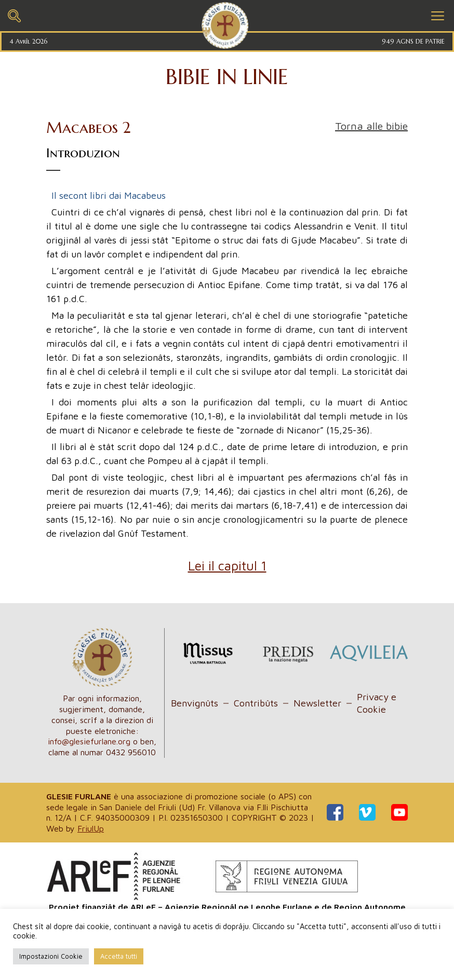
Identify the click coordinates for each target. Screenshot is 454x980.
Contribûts (256, 703)
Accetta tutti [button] (119, 956)
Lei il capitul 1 (227, 566)
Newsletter (317, 703)
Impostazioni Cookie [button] (51, 956)
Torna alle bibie (371, 126)
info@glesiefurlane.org (89, 741)
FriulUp (91, 828)
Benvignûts (195, 703)
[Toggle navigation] (14, 14)
